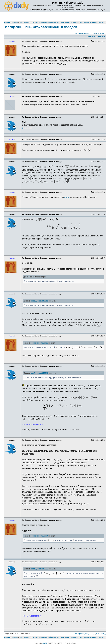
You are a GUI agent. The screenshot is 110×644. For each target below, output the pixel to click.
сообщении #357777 (39, 569)
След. (104, 33)
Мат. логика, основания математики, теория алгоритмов (83, 637)
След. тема (101, 37)
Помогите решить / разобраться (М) (45, 637)
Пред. (88, 33)
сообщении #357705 (39, 343)
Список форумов (11, 637)
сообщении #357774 (39, 536)
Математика (24, 637)
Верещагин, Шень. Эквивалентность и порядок (40, 27)
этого (67, 197)
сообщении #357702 (39, 301)
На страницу (80, 33)
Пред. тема (91, 37)
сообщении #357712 (39, 373)
